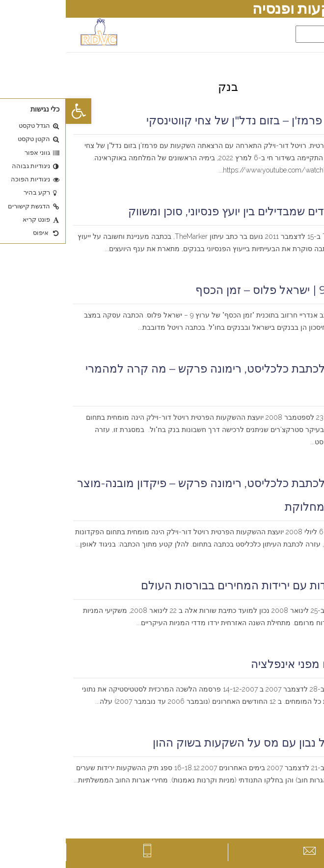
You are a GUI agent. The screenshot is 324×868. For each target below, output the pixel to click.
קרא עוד (302, 183)
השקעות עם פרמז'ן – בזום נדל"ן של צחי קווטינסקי (199, 120)
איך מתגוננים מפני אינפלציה (251, 664)
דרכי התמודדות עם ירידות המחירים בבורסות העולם (196, 585)
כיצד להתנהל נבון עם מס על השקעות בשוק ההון (202, 743)
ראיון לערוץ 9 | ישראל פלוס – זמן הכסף (223, 290)
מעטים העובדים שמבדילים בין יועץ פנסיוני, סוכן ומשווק (189, 211)
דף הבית (304, 69)
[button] (13, 111)
